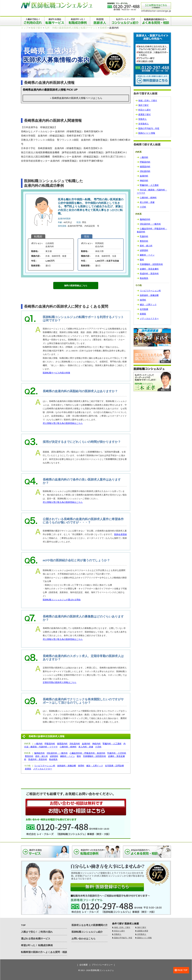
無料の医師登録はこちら (76, 286)
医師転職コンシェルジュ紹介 (87, 932)
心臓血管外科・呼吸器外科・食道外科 (87, 753)
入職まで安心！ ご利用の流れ (37, 932)
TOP (23, 925)
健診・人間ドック (95, 766)
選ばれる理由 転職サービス (36, 939)
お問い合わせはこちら (84, 939)
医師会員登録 (120, 534)
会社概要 (84, 965)
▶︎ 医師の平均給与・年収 (122, 938)
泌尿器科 (54, 756)
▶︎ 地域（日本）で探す (121, 927)
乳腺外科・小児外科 (117, 753)
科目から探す (145, 110)
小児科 (98, 747)
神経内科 (96, 744)
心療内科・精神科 (68, 747)
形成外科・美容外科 (38, 759)
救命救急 (53, 759)
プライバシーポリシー (102, 965)
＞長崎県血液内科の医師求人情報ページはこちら (76, 98)
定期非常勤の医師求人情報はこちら (60, 682)
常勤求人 (142, 119)
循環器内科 (62, 744)
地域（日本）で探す (148, 101)
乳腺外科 (144, 236)
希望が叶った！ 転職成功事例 (37, 945)
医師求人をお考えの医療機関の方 (90, 925)
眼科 (79, 756)
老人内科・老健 (86, 747)
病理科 (81, 766)
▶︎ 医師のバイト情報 (143, 938)
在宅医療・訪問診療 (114, 766)
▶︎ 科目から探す (118, 931)
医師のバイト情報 (147, 133)
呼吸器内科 (50, 744)
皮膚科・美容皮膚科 (149, 269)
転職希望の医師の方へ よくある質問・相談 (44, 952)
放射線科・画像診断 (67, 766)
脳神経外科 (39, 753)
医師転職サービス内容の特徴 (56, 373)
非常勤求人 (144, 124)
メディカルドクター (43, 769)
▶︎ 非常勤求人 (141, 934)
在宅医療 (144, 309)
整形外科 (29, 756)
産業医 (28, 769)
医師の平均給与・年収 (149, 128)
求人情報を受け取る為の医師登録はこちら (63, 423)
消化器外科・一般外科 (57, 753)
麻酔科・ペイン (67, 756)
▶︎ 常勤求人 (117, 934)
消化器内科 (75, 744)
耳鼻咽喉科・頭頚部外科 (94, 756)
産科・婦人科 (42, 756)
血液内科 (86, 744)
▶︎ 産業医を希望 (142, 931)
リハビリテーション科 (45, 766)
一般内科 (38, 744)
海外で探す (144, 105)
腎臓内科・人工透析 (112, 744)
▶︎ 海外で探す (141, 927)
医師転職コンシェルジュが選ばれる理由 (62, 600)
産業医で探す (145, 114)
